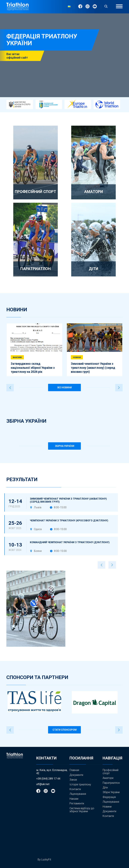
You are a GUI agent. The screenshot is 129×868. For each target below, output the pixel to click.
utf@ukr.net (43, 784)
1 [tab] (14, 317)
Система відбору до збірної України (82, 810)
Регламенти (77, 803)
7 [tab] (101, 317)
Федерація (109, 797)
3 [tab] (43, 317)
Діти (105, 787)
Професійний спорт (111, 772)
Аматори (108, 778)
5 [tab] (72, 317)
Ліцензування (78, 794)
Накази (74, 799)
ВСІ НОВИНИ (65, 388)
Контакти (75, 789)
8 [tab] (115, 317)
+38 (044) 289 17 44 (48, 779)
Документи (76, 775)
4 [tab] (57, 317)
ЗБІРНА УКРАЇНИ (65, 446)
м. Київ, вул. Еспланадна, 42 (52, 772)
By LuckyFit (44, 860)
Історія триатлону (80, 784)
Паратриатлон (111, 783)
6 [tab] (86, 317)
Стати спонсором (65, 730)
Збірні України (111, 792)
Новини (107, 807)
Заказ (73, 780)
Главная (74, 770)
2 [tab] (28, 317)
